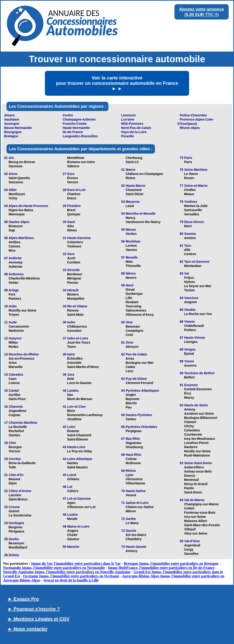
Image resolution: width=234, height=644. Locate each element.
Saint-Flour (17, 399)
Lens (129, 371)
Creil (129, 335)
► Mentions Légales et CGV (38, 619)
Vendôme (74, 419)
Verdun (131, 234)
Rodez (13, 347)
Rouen (189, 178)
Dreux (72, 198)
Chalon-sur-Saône (140, 507)
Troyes (14, 315)
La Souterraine (20, 515)
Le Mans (132, 523)
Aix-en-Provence (21, 358)
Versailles (192, 214)
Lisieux (14, 383)
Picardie (127, 136)
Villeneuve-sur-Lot (81, 507)
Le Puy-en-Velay (80, 451)
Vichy (13, 198)
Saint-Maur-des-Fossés (202, 525)
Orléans (73, 479)
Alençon (132, 347)
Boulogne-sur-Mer (140, 363)
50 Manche (71, 547)
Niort (188, 226)
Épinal (189, 354)
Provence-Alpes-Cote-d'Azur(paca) (196, 122)
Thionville (133, 266)
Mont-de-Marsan (80, 399)
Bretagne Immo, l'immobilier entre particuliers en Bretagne (171, 563)
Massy (189, 398)
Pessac (73, 283)
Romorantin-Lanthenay (85, 415)
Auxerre (190, 365)
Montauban (193, 266)
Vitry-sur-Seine (196, 533)
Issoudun (74, 331)
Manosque (17, 214)
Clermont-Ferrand (139, 383)
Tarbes (131, 419)
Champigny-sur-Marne (202, 504)
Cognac (15, 415)
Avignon (191, 302)
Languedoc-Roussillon (80, 136)
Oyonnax (16, 166)
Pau (129, 407)
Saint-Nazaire (78, 467)
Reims (130, 178)
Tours (72, 347)
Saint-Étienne (78, 439)
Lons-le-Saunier (80, 383)
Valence (73, 166)
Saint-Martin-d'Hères (83, 367)
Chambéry (134, 539)
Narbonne (16, 331)
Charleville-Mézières (24, 278)
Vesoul (131, 495)
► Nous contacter (28, 629)
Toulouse (74, 246)
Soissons (16, 182)
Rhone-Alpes (190, 128)
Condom (74, 262)
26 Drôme (12, 555)
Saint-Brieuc (18, 499)
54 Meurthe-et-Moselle (138, 214)
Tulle (12, 467)
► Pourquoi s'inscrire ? (34, 609)
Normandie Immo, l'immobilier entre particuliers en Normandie (54, 568)
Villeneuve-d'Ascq (140, 315)
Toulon (190, 290)
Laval (130, 206)
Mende (72, 519)
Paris (188, 162)
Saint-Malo (75, 315)
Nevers (131, 278)
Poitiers (190, 330)
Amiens (190, 238)
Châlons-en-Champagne (144, 174)
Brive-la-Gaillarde (22, 463)
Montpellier (76, 299)
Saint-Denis (193, 492)
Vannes (131, 250)
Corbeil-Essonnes (198, 389)
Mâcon (131, 511)
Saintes (14, 435)
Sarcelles (191, 554)
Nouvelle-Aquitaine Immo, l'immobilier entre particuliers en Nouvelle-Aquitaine (67, 572)
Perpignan (134, 431)
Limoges (191, 342)
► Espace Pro (23, 599)
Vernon (73, 182)
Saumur (73, 539)
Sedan (13, 283)
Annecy (132, 551)
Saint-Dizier (135, 194)
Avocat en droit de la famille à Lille (71, 580)
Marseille (16, 367)
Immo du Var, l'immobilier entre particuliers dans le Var (76, 563)
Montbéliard (18, 547)
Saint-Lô (132, 162)
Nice (12, 250)
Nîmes (72, 230)
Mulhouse (133, 463)
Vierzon (14, 451)
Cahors (73, 491)
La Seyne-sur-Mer (198, 286)
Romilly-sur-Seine (22, 310)
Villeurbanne (135, 483)
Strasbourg (134, 447)
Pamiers (15, 299)
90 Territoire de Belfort (197, 373)
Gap (12, 230)
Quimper (74, 214)
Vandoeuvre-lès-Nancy (143, 222)
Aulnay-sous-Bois (198, 471)
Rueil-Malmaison (197, 455)
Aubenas (15, 266)
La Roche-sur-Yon (198, 314)
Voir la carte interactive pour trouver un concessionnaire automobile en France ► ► (117, 83)
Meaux (189, 194)
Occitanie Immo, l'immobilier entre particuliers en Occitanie (71, 576)
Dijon (13, 483)
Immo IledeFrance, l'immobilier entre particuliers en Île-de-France (161, 568)
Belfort (189, 377)
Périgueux (17, 531)
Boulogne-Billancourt (201, 418)
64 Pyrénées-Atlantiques (140, 391)
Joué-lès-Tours (79, 342)
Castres (190, 254)
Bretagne (11, 136)
